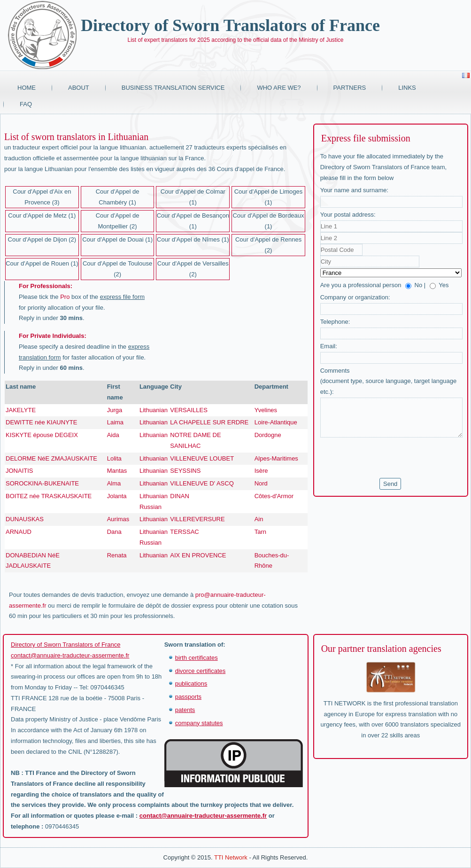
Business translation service (173, 88)
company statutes (199, 723)
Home (27, 88)
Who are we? (279, 88)
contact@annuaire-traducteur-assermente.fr (70, 655)
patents (185, 710)
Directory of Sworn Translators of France (230, 25)
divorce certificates (201, 671)
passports (188, 697)
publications (191, 684)
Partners (350, 88)
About (79, 88)
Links (407, 88)
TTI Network (231, 857)
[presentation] (392, 458)
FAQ (26, 104)
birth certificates (197, 658)
